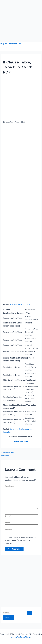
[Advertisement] (21, 21)
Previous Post (8, 453)
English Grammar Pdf (11, 44)
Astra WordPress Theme (21, 637)
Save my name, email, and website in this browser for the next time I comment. (20, 540)
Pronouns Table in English (20, 304)
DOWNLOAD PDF (21, 442)
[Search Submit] (30, 613)
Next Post (6, 456)
